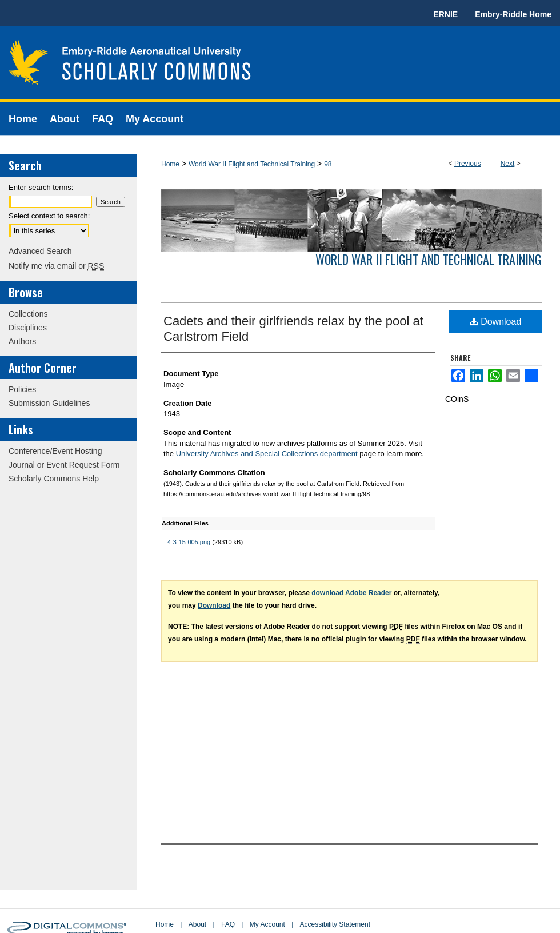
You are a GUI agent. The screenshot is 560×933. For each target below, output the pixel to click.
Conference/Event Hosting (55, 451)
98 (328, 164)
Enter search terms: (41, 187)
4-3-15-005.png (189, 542)
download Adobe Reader (351, 593)
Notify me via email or (56, 266)
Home (170, 164)
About (197, 924)
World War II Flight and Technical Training (252, 164)
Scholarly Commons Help (54, 479)
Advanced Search (40, 251)
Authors (22, 341)
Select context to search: (49, 216)
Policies (22, 389)
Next (508, 164)
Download (496, 322)
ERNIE (445, 14)
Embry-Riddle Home (513, 14)
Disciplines (28, 328)
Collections (28, 314)
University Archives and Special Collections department (267, 454)
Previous (468, 164)
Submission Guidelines (49, 403)
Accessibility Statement (335, 924)
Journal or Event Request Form (64, 465)
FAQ (228, 924)
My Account (267, 924)
